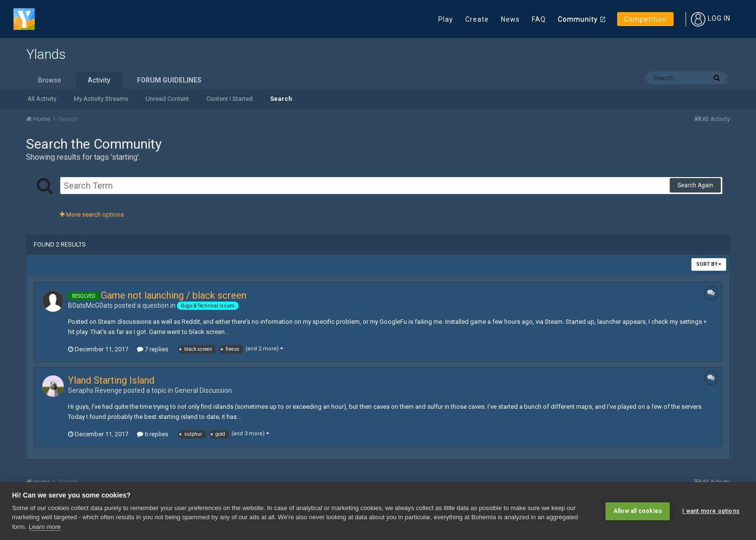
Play (446, 19)
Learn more (45, 527)
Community (578, 19)
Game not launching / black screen (174, 295)
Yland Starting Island (111, 380)
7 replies (153, 349)
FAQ (539, 19)
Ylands (46, 54)
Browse (50, 80)
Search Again (695, 185)
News (510, 19)
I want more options (711, 511)
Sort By (709, 264)
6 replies (153, 434)
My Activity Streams (101, 99)
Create (477, 19)
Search (281, 99)
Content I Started (229, 99)
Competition (645, 19)
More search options (92, 215)
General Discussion (203, 390)
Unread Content (167, 99)
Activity (99, 80)
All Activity (42, 99)
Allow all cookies (638, 511)
